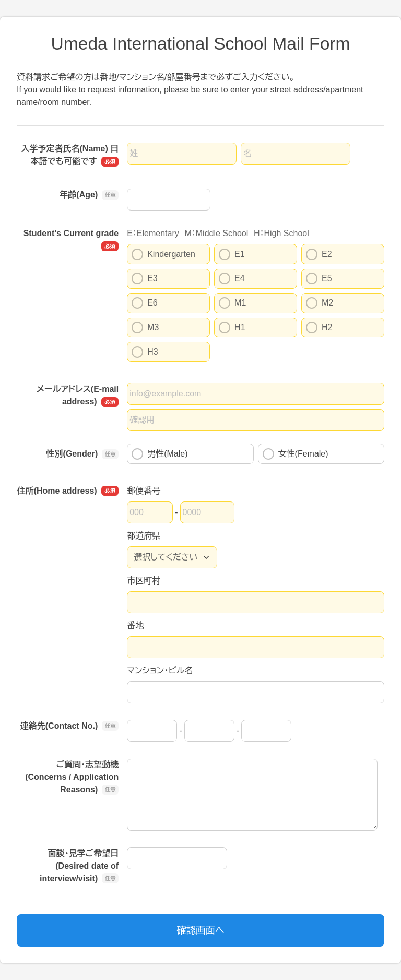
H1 (232, 328)
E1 (232, 254)
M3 (145, 328)
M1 (232, 303)
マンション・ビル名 (160, 670)
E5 (319, 278)
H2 (319, 328)
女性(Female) (296, 454)
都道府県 (144, 536)
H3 (145, 352)
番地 (135, 626)
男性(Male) (160, 454)
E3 (145, 278)
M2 (320, 303)
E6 (145, 303)
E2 (319, 254)
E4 (232, 278)
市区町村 (144, 581)
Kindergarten (163, 254)
